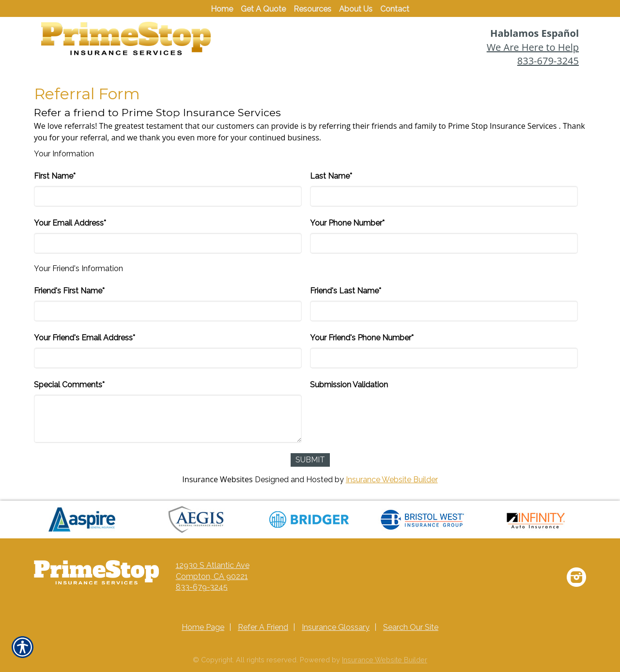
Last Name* (331, 176)
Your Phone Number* (347, 223)
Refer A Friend (263, 627)
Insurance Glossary (336, 627)
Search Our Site (411, 627)
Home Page (203, 627)
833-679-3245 (548, 61)
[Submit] (310, 460)
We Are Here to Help (533, 47)
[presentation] (384, 413)
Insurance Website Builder (392, 480)
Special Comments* (69, 385)
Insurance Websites (217, 479)
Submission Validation (349, 385)
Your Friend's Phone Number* (362, 338)
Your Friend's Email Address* (85, 338)
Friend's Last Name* (346, 291)
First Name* (55, 176)
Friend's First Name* (69, 291)
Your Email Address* (70, 223)
